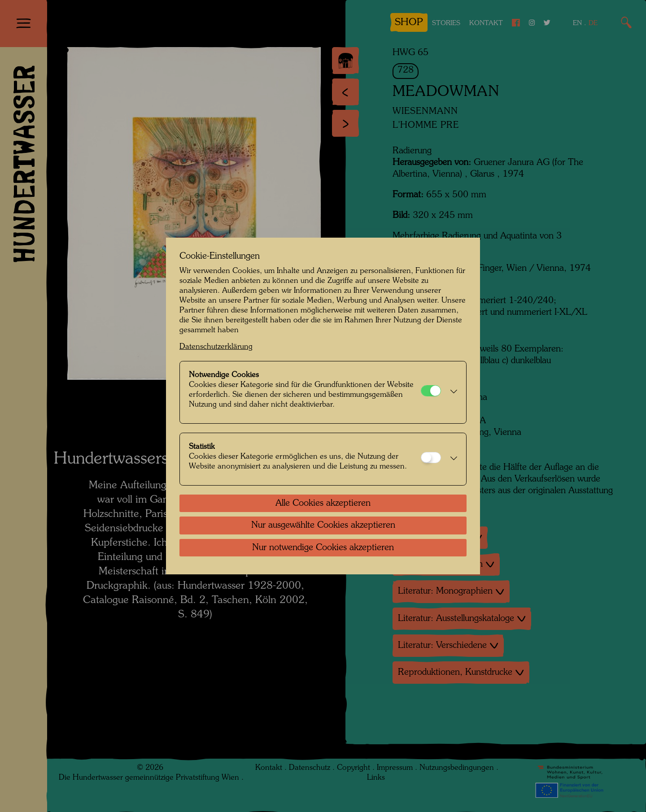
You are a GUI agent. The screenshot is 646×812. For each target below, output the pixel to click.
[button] (451, 392)
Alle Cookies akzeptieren (323, 504)
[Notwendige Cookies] (431, 391)
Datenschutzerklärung (216, 347)
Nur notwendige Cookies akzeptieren (323, 548)
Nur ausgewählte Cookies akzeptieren (323, 525)
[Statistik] (431, 458)
